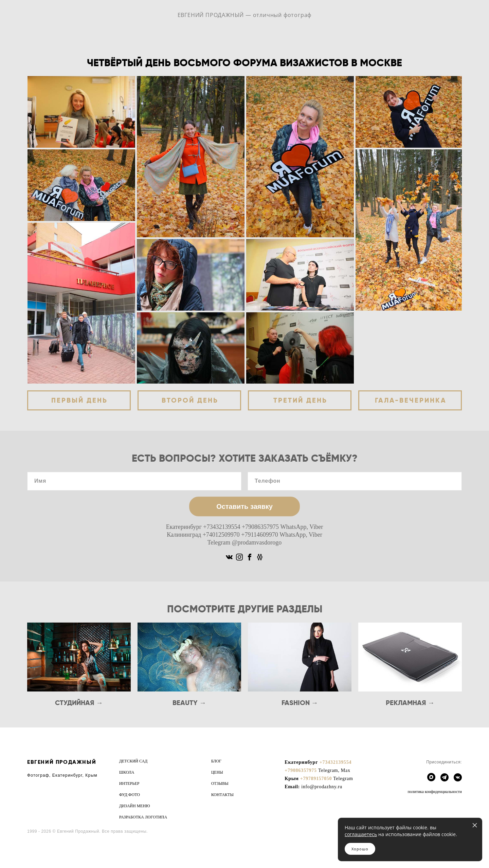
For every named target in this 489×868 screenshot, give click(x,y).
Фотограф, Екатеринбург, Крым (62, 775)
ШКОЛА (127, 772)
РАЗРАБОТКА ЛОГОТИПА (143, 817)
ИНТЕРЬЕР (129, 783)
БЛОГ (216, 761)
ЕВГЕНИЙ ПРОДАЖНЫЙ (62, 762)
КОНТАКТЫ (222, 795)
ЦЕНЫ (217, 772)
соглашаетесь (361, 834)
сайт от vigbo (40, 852)
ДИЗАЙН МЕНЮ (135, 806)
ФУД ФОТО (130, 795)
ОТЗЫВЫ (220, 783)
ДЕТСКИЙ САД (133, 761)
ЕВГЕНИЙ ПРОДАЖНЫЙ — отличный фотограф (245, 15)
